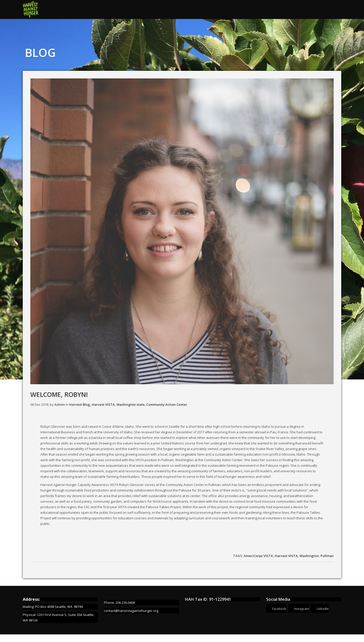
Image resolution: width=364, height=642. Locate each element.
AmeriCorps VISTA (258, 556)
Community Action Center (167, 404)
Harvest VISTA (103, 404)
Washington (309, 556)
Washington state (131, 404)
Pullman (327, 556)
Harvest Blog (80, 404)
